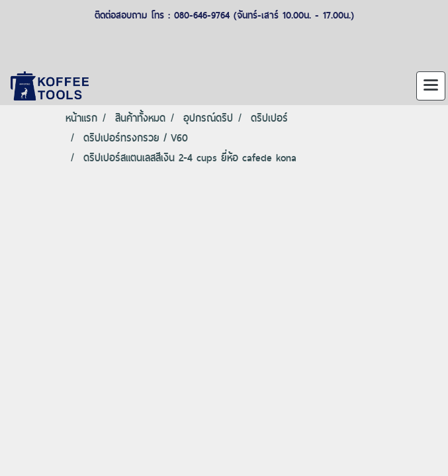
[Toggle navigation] (431, 86)
